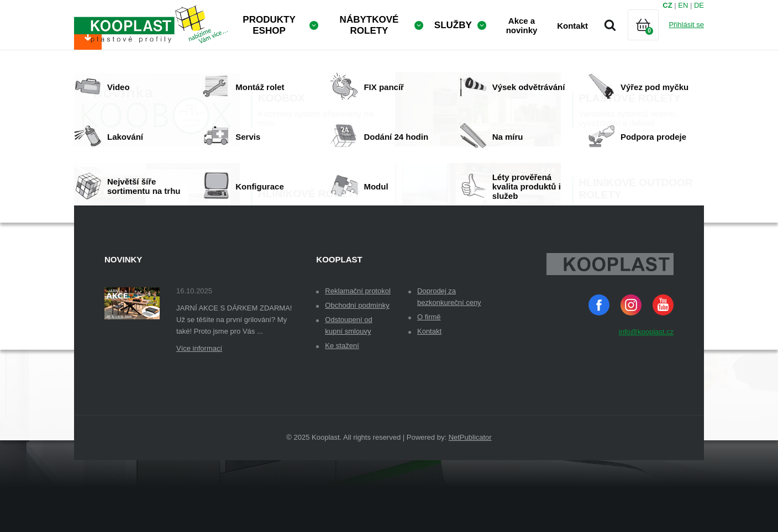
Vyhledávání (610, 25)
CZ (667, 5)
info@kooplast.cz (646, 404)
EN (683, 5)
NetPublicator (470, 509)
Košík (653, 38)
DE (699, 5)
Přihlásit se (686, 25)
